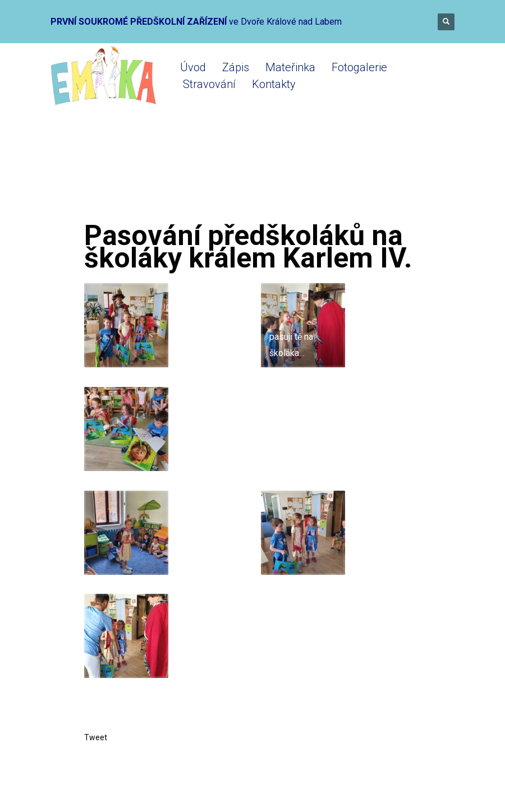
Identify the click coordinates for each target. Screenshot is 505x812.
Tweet (96, 737)
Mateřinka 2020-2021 (236, 175)
